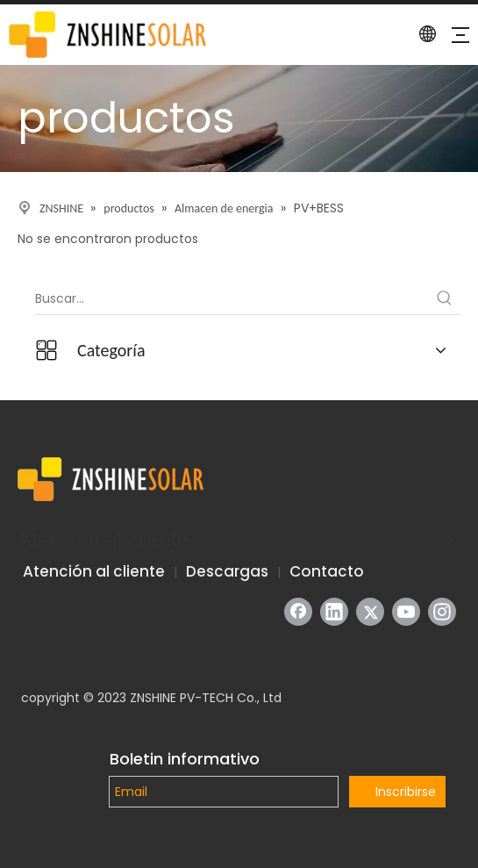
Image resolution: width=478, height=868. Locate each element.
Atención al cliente (94, 571)
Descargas (227, 571)
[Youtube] (406, 612)
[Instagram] (442, 612)
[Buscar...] (232, 298)
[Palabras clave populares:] (445, 298)
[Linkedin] (334, 612)
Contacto (327, 571)
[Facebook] (298, 612)
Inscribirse (406, 792)
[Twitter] (370, 612)
